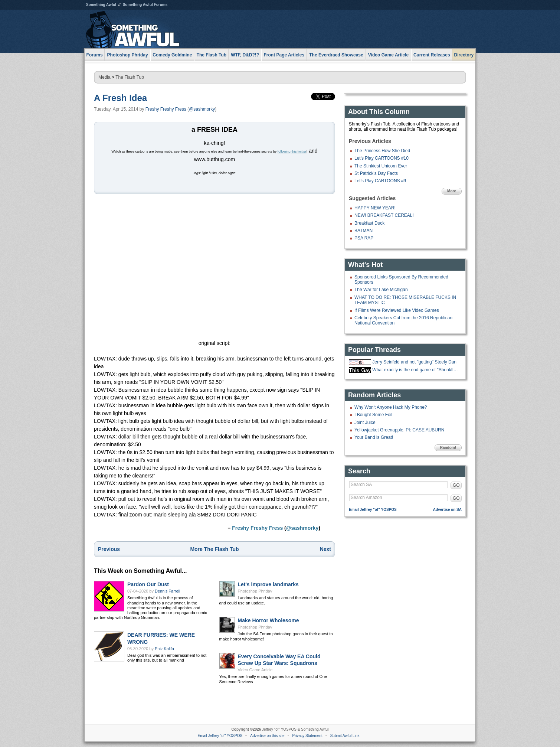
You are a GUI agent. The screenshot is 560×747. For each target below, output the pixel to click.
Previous (109, 549)
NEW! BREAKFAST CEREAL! (384, 215)
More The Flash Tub (214, 549)
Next (325, 549)
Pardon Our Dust (148, 584)
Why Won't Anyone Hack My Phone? (391, 407)
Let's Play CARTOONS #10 (381, 158)
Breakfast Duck (369, 223)
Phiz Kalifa (164, 649)
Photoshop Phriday (255, 591)
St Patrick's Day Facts (376, 173)
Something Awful (101, 5)
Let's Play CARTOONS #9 (380, 181)
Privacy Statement (307, 736)
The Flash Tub (130, 77)
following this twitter (292, 151)
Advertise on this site (267, 736)
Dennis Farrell (167, 591)
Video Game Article (255, 670)
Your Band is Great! (374, 437)
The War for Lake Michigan (381, 290)
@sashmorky (202, 109)
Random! (448, 448)
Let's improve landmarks (268, 584)
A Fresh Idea (120, 98)
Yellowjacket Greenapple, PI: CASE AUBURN (399, 430)
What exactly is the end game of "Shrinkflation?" (416, 370)
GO (456, 485)
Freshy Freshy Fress (166, 109)
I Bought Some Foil (373, 415)
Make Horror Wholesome (268, 620)
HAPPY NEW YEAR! (375, 208)
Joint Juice (365, 423)
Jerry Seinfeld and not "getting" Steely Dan (414, 362)
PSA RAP (364, 238)
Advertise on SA (447, 510)
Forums (95, 55)
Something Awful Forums (145, 5)
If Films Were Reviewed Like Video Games (397, 310)
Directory (464, 55)
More (452, 191)
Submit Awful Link (345, 736)
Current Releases (432, 55)
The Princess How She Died (382, 151)
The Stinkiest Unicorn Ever (381, 166)
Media (104, 77)
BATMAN (363, 231)
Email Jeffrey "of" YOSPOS (373, 510)
